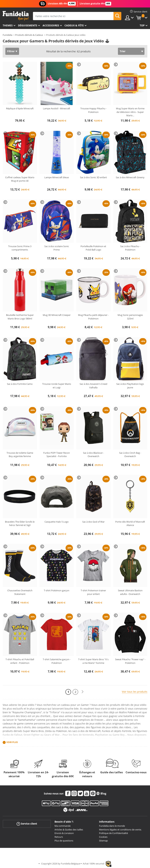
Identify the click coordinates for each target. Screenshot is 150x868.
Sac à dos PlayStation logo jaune (130, 386)
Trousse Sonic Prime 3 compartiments (20, 248)
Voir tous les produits (135, 692)
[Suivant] (82, 692)
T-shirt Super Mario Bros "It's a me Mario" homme (93, 661)
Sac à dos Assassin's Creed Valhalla (93, 386)
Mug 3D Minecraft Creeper (57, 315)
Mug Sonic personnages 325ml (130, 317)
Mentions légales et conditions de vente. (120, 830)
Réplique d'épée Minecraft (20, 108)
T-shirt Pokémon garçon (57, 590)
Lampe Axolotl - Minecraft (57, 108)
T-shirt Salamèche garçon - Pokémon (57, 661)
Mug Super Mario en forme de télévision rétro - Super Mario (130, 112)
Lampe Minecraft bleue (57, 177)
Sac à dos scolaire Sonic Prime (57, 248)
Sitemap (103, 841)
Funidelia (7, 35)
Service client (27, 824)
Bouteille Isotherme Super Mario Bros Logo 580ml (20, 317)
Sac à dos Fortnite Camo (20, 384)
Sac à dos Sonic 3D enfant (93, 177)
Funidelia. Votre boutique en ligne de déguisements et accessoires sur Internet (16, 16)
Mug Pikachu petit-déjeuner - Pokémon (93, 317)
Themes (8, 25)
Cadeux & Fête (74, 25)
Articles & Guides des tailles (69, 830)
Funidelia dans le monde (112, 826)
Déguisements (28, 25)
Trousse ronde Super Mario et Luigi (57, 386)
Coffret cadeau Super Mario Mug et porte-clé (20, 179)
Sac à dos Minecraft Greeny (130, 177)
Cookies (103, 837)
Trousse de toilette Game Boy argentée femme (20, 455)
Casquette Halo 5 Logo (57, 522)
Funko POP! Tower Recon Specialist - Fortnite (57, 455)
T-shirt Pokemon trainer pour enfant (93, 592)
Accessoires (51, 25)
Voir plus (12, 742)
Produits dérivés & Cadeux (29, 35)
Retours (59, 837)
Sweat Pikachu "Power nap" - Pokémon (130, 661)
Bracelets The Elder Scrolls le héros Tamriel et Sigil (20, 523)
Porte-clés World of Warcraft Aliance (130, 523)
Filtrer (11, 51)
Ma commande (63, 826)
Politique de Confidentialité (113, 833)
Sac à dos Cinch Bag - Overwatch (130, 455)
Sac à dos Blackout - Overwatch (93, 455)
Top (142, 25)
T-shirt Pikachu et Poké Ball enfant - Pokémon (20, 661)
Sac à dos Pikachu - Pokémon (130, 248)
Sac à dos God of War (93, 522)
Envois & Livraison (64, 833)
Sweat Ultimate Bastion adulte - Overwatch (130, 592)
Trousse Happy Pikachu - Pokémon (93, 110)
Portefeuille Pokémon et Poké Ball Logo (93, 248)
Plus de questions (64, 841)
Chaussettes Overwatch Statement (20, 592)
